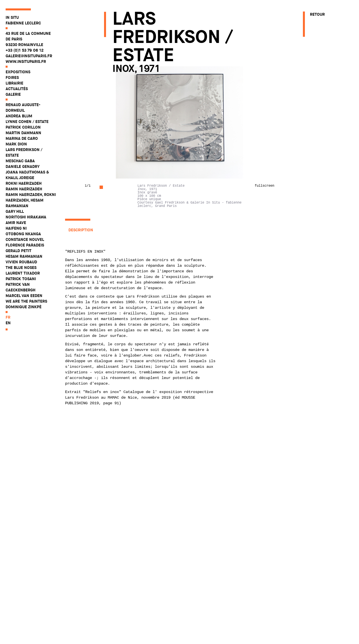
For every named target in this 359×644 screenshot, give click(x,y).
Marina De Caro (22, 138)
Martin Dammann (23, 133)
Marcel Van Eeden (24, 296)
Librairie (14, 83)
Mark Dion (16, 144)
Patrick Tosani (21, 279)
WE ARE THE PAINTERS (26, 301)
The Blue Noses (21, 268)
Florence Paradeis (25, 245)
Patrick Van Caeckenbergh (20, 287)
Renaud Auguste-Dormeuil (23, 108)
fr (8, 317)
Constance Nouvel (25, 239)
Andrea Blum (19, 116)
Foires (12, 77)
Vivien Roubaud (21, 262)
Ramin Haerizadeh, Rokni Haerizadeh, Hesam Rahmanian (31, 200)
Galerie (13, 94)
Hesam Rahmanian (24, 256)
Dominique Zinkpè (24, 307)
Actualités (17, 89)
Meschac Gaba (20, 161)
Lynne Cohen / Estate (27, 122)
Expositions (18, 72)
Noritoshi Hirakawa (26, 217)
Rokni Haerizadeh (24, 183)
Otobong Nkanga (23, 234)
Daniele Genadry (23, 166)
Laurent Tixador (23, 273)
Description (81, 230)
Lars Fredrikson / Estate (24, 152)
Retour (317, 14)
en (8, 323)
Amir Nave (16, 223)
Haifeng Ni (16, 228)
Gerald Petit (19, 251)
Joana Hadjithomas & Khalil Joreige (27, 175)
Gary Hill (15, 211)
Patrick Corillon (23, 127)
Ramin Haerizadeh (24, 189)
